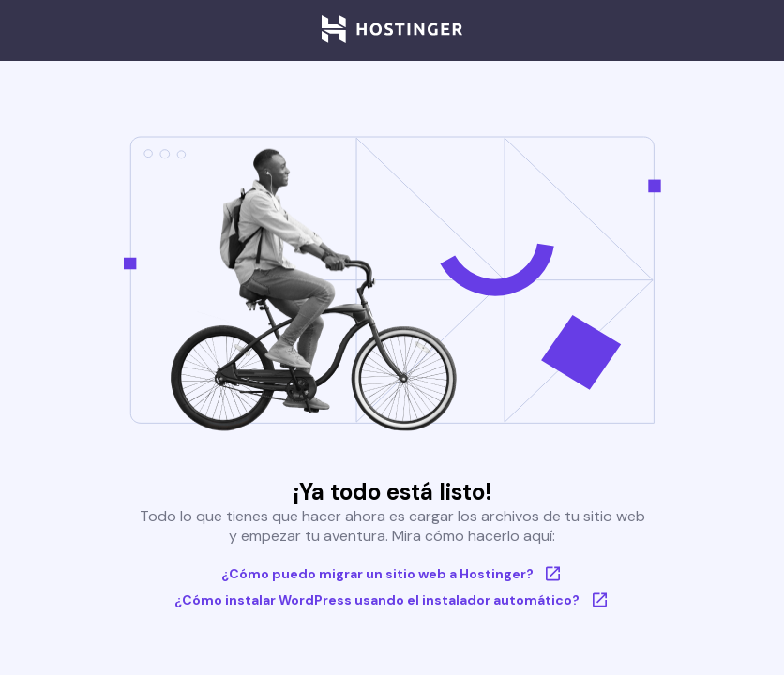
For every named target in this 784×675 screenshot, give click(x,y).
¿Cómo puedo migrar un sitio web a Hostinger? (392, 574)
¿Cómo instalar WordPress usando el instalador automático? (392, 600)
